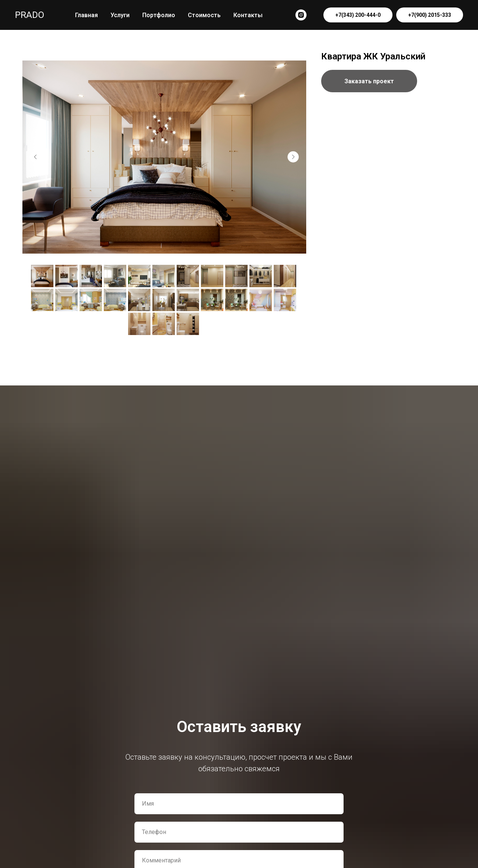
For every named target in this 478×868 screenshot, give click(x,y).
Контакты (248, 15)
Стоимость (204, 15)
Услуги (120, 15)
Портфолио (159, 15)
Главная (86, 15)
